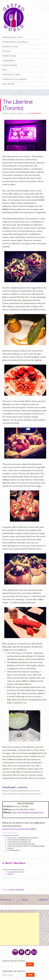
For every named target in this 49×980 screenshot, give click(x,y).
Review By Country (10, 46)
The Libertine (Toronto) (18, 105)
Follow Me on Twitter (11, 74)
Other (5, 70)
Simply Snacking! (10, 65)
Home (25, 900)
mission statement (12, 794)
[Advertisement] (20, 929)
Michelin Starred (9, 56)
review (12, 890)
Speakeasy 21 (11, 874)
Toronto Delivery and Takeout (15, 42)
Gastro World (35, 113)
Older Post (44, 900)
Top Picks (6, 51)
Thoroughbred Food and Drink (15, 872)
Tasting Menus (8, 60)
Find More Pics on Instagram (15, 79)
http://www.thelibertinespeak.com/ (28, 812)
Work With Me (8, 84)
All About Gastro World (12, 37)
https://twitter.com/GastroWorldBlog (19, 829)
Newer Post (6, 900)
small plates (19, 890)
